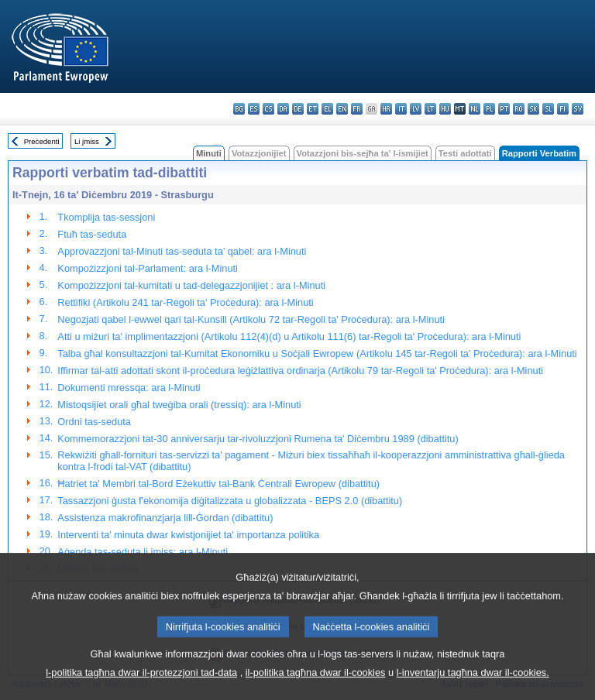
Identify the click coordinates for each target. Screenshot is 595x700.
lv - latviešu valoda (416, 109)
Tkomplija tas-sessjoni (106, 217)
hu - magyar (445, 109)
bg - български (239, 109)
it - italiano (401, 109)
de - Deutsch (298, 109)
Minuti (209, 153)
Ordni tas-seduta (94, 422)
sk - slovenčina (533, 109)
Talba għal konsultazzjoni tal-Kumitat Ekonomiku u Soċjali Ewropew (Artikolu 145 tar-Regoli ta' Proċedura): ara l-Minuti (317, 353)
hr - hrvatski (386, 109)
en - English (342, 109)
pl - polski (489, 109)
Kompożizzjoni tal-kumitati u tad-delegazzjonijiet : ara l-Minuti (191, 285)
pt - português (504, 109)
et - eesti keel (313, 109)
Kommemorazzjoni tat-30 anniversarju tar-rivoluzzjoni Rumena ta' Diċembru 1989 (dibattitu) (258, 439)
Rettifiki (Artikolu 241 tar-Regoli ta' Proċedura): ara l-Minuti (185, 302)
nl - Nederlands (475, 109)
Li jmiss (87, 141)
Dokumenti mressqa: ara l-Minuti (129, 388)
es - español (254, 109)
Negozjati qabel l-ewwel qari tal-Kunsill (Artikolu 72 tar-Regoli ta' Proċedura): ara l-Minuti (251, 319)
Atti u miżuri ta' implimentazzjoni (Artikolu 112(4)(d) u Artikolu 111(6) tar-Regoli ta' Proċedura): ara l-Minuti (289, 336)
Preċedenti (42, 141)
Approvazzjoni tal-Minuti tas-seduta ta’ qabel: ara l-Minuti (182, 251)
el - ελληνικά (327, 109)
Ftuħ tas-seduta (92, 234)
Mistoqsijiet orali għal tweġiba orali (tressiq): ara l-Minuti (179, 405)
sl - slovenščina (548, 109)
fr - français (357, 109)
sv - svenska (578, 109)
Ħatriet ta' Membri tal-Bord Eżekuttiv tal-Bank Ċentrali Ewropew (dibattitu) (218, 484)
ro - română (519, 109)
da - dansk (283, 109)
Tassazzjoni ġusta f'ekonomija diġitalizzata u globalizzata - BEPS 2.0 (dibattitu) (230, 501)
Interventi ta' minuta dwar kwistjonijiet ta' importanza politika (188, 535)
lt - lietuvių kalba (430, 109)
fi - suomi (563, 109)
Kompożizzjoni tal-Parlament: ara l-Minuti (148, 268)
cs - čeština (268, 109)
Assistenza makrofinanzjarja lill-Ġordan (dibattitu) (165, 518)
